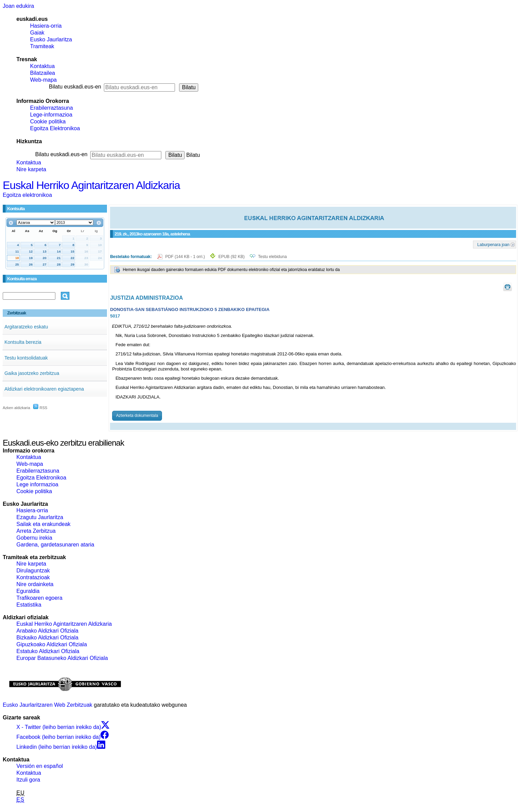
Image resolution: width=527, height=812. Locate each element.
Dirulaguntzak (33, 571)
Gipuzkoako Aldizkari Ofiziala (52, 644)
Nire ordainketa (35, 584)
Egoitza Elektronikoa (55, 128)
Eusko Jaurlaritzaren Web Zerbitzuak (48, 705)
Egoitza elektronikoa (27, 195)
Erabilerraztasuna (51, 108)
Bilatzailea (43, 73)
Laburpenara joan (494, 244)
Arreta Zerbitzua (36, 531)
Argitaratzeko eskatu (26, 327)
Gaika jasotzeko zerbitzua (32, 373)
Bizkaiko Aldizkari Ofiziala (47, 638)
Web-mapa (43, 80)
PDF (186, 257)
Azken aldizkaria (16, 408)
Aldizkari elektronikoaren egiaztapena (44, 389)
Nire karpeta (31, 169)
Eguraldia (28, 591)
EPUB (232, 257)
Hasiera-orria (46, 26)
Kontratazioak (33, 577)
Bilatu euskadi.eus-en (75, 87)
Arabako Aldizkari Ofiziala (47, 631)
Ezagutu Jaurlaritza (40, 517)
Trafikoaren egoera (39, 598)
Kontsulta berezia (23, 342)
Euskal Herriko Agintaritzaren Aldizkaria (91, 185)
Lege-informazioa (51, 115)
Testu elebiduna (272, 257)
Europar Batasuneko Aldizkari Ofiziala (62, 658)
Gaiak (37, 33)
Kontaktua (42, 66)
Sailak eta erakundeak (43, 524)
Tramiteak (42, 46)
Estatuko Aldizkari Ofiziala (48, 651)
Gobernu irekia (34, 538)
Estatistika (29, 605)
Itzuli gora (28, 780)
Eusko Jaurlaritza (51, 39)
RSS (40, 408)
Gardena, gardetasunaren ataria (55, 545)
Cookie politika (48, 121)
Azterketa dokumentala (137, 416)
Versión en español (40, 766)
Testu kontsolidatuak (26, 358)
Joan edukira (18, 6)
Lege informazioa (37, 484)
